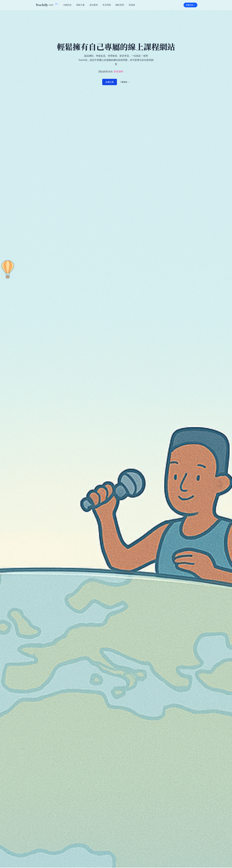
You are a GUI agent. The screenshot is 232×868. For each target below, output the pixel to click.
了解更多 (125, 82)
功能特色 (67, 5)
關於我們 (120, 5)
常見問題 (107, 5)
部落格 (132, 5)
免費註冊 (110, 82)
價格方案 (80, 5)
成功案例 (94, 5)
